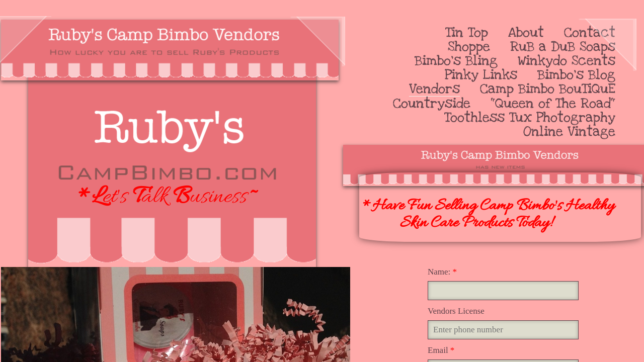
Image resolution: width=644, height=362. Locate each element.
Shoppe (469, 47)
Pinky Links (481, 75)
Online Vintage (569, 132)
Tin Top (467, 33)
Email (441, 350)
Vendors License (456, 311)
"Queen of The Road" (553, 104)
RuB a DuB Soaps (563, 47)
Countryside (432, 104)
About (526, 33)
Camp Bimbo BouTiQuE (548, 89)
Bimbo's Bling (456, 61)
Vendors (434, 89)
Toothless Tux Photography (530, 118)
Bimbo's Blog (576, 75)
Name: (442, 272)
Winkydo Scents (567, 61)
